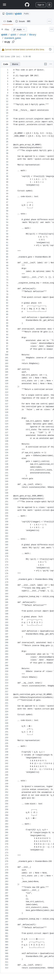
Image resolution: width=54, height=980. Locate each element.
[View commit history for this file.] (50, 49)
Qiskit (9, 14)
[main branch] (19, 29)
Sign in (41, 5)
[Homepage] (27, 5)
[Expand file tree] (5, 29)
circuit (23, 35)
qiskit (18, 14)
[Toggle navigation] (4, 5)
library (33, 35)
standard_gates (13, 38)
